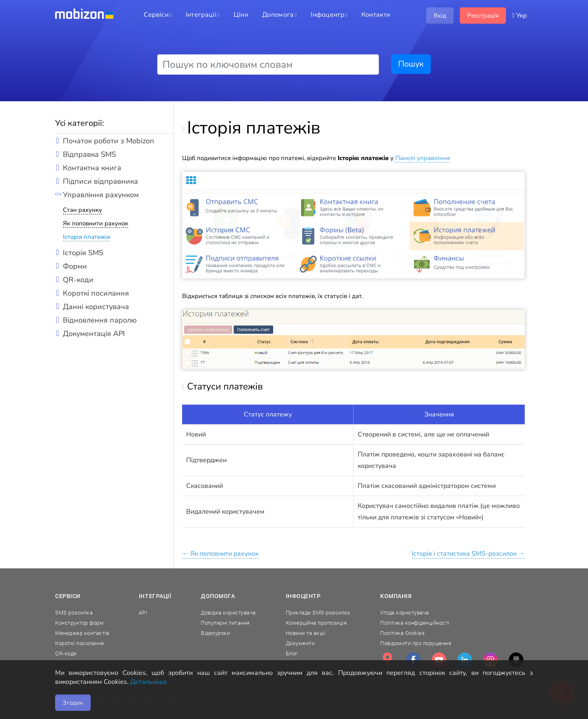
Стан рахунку (82, 210)
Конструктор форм (79, 623)
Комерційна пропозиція (316, 623)
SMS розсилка (74, 613)
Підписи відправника (100, 181)
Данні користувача (96, 307)
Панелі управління (423, 158)
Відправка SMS (89, 154)
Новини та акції (306, 633)
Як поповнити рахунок (96, 223)
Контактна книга (92, 168)
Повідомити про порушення (416, 643)
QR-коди (78, 280)
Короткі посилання (96, 293)
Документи (300, 643)
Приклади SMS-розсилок (318, 613)
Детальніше (149, 682)
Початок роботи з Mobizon (108, 141)
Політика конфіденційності (415, 623)
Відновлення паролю (100, 320)
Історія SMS (83, 253)
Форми (75, 266)
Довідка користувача (228, 613)
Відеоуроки (215, 633)
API (143, 613)
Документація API (94, 334)
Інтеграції (155, 596)
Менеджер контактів (82, 633)
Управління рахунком (101, 195)
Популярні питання (225, 623)
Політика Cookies (402, 633)
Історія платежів (87, 237)
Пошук (411, 64)
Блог (292, 653)
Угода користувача (405, 613)
